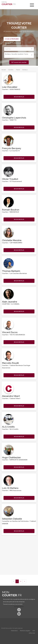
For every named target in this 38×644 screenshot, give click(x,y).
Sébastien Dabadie (12, 519)
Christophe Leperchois (14, 118)
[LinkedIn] (19, 614)
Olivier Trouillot (10, 179)
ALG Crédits (8, 427)
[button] (19, 97)
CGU (34, 631)
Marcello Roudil (10, 363)
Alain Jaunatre (10, 302)
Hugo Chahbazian (11, 457)
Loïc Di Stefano (10, 488)
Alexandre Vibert (11, 396)
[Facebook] (19, 610)
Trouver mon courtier (19, 62)
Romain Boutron (11, 210)
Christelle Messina (12, 240)
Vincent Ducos (10, 332)
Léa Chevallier (10, 87)
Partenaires (14, 631)
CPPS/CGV (32, 633)
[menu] (32, 5)
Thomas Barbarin (11, 271)
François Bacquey (12, 148)
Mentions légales (25, 631)
